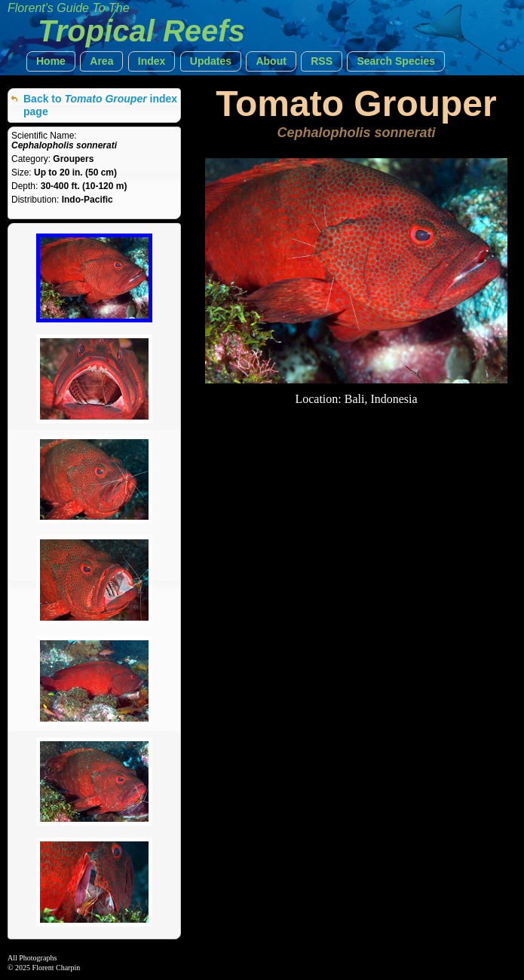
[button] (51, 61)
